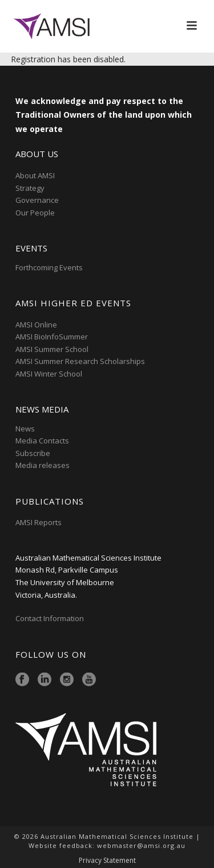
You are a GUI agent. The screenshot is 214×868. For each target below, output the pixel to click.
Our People (35, 213)
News (25, 429)
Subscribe (33, 453)
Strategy (30, 188)
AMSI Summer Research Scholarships (80, 361)
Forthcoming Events (49, 267)
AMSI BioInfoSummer (52, 337)
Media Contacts (42, 441)
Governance (37, 200)
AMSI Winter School (49, 374)
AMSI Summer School (52, 349)
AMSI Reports (39, 522)
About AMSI (35, 175)
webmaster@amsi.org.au (141, 845)
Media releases (43, 465)
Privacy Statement (107, 861)
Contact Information (51, 618)
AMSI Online (36, 325)
